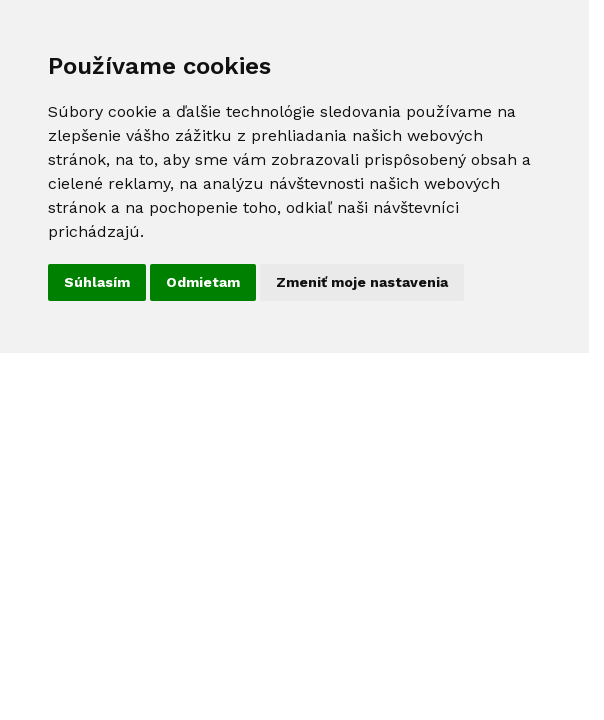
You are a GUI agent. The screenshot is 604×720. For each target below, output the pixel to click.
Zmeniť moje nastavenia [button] (362, 282)
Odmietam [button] (203, 282)
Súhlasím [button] (97, 282)
